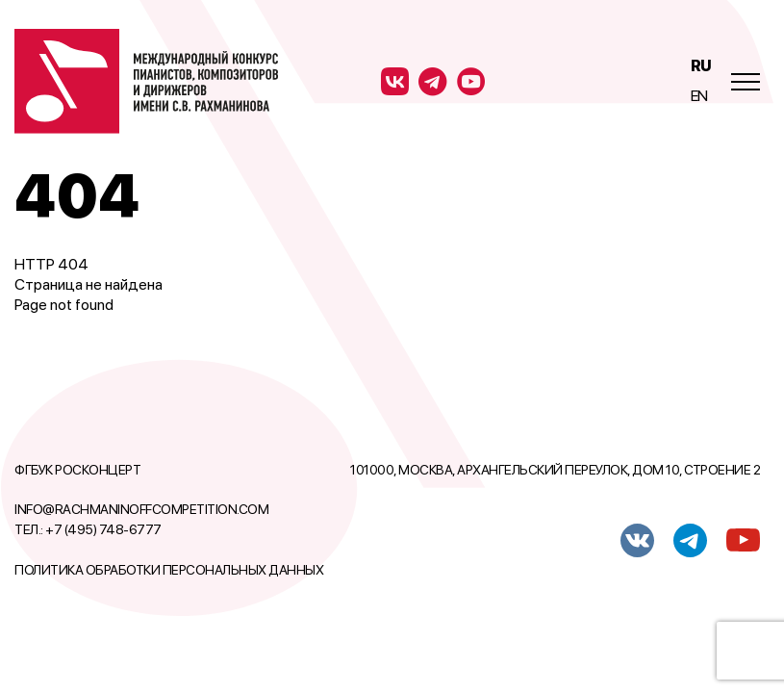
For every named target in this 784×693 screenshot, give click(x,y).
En (699, 96)
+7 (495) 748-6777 (103, 529)
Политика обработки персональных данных (169, 570)
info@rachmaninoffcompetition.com (141, 509)
